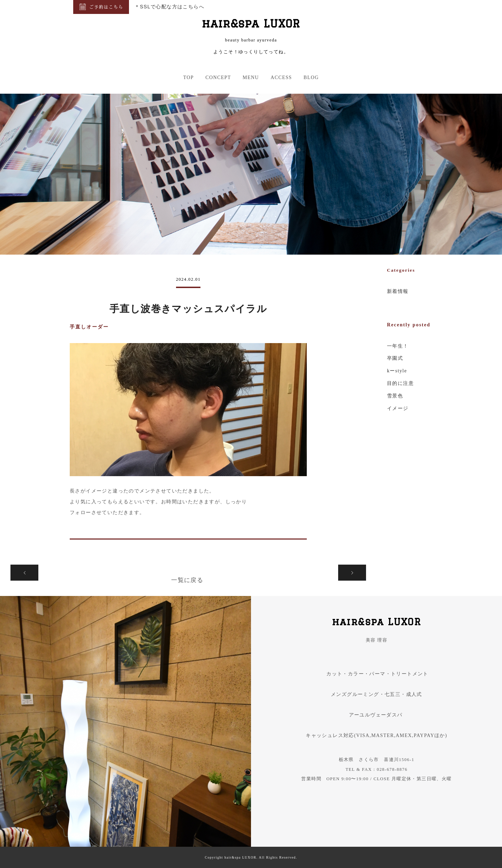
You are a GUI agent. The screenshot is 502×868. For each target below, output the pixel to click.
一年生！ (398, 346)
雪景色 (395, 396)
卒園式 (395, 358)
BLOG (311, 77)
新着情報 (398, 291)
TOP (188, 77)
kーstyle (397, 371)
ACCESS (281, 77)
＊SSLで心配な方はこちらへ (169, 7)
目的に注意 (400, 383)
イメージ (398, 408)
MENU (251, 77)
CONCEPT (218, 77)
